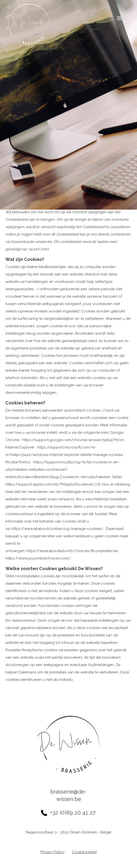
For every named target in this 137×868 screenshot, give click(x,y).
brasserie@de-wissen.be (68, 795)
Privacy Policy (53, 852)
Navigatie (116, 19)
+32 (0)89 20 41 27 (73, 813)
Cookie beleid (84, 852)
